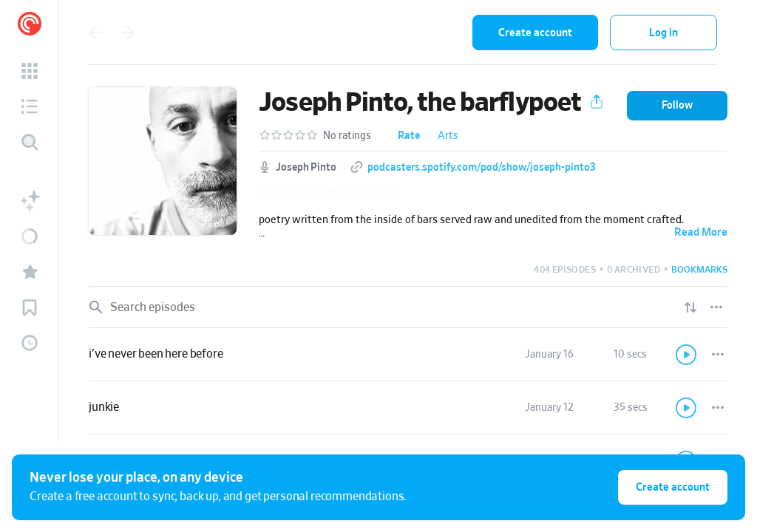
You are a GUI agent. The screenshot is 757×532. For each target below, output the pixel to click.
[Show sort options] (690, 307)
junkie (104, 407)
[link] (408, 355)
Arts (448, 136)
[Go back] (95, 33)
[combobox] (364, 33)
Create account (535, 33)
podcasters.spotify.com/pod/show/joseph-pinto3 (482, 168)
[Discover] (30, 142)
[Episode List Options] (716, 307)
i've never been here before (156, 354)
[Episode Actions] (718, 355)
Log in (663, 33)
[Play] (687, 355)
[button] (30, 71)
